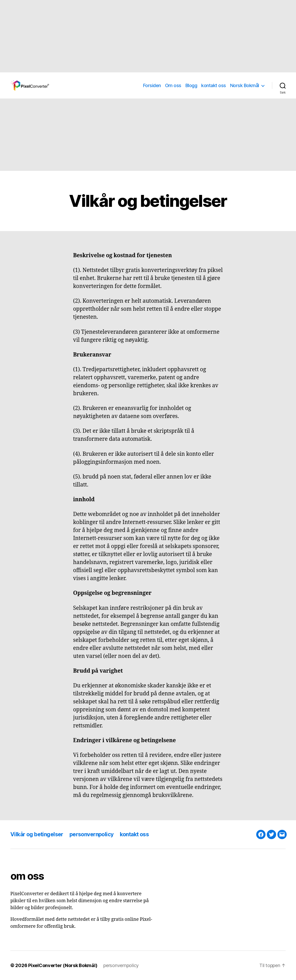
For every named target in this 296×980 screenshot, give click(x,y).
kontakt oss (214, 85)
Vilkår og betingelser (37, 834)
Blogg (191, 85)
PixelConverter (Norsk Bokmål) (63, 965)
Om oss (173, 85)
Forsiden (152, 85)
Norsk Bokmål (245, 85)
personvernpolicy (92, 834)
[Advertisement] (148, 36)
